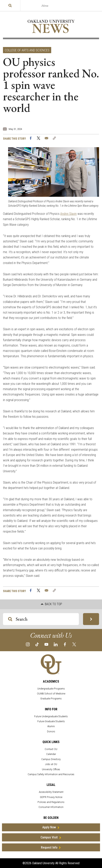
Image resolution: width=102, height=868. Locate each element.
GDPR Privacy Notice (51, 797)
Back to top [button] (51, 604)
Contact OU (51, 749)
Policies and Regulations (51, 802)
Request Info (49, 847)
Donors (51, 731)
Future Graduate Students (51, 721)
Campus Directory (51, 759)
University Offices (51, 769)
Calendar (51, 754)
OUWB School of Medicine (51, 694)
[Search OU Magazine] (10, 619)
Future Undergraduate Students (51, 716)
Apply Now (49, 827)
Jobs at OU (51, 764)
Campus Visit (49, 837)
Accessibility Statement (51, 792)
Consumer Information (51, 807)
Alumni (51, 726)
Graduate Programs (51, 699)
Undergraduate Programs (51, 689)
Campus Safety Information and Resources (51, 774)
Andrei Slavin (68, 214)
